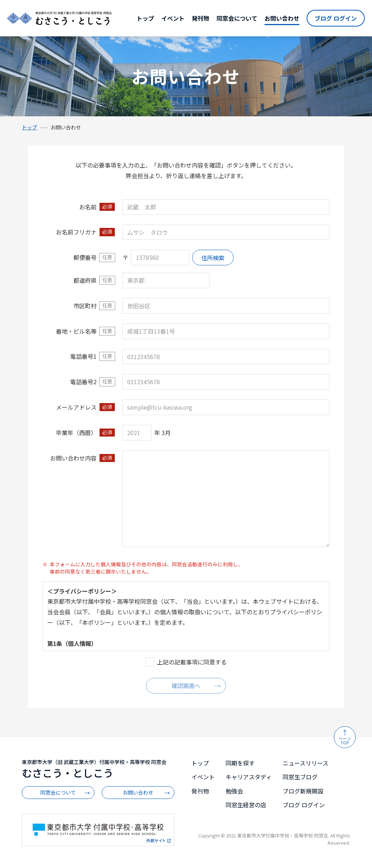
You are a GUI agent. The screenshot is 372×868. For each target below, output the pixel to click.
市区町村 (85, 306)
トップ (145, 18)
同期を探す (240, 763)
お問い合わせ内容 (73, 458)
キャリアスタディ (249, 777)
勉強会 (234, 791)
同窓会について (237, 18)
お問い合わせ (282, 18)
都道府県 (85, 280)
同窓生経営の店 (246, 805)
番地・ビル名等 (76, 331)
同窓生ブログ (300, 777)
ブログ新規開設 (303, 791)
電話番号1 (83, 356)
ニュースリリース (306, 763)
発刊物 (201, 18)
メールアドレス (76, 407)
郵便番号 (85, 257)
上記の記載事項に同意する (192, 662)
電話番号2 (83, 382)
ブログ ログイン (336, 18)
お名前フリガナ (76, 232)
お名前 (88, 207)
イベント (173, 18)
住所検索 (213, 258)
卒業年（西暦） (76, 433)
